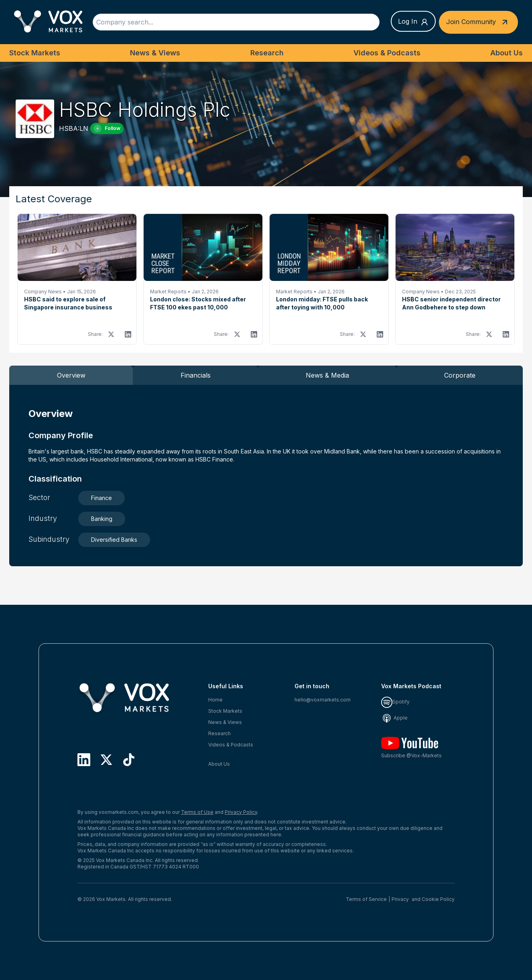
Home (215, 700)
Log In (413, 22)
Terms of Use (197, 812)
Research (267, 53)
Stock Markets (35, 53)
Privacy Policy (241, 812)
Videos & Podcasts (387, 53)
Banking (102, 519)
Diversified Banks (114, 540)
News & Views (155, 53)
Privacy (400, 899)
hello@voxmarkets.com (323, 700)
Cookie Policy (438, 899)
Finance (102, 498)
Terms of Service (366, 899)
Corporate (460, 375)
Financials (196, 375)
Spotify (395, 702)
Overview (71, 375)
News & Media (327, 375)
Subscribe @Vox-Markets (411, 748)
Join (478, 22)
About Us (507, 53)
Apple (394, 718)
